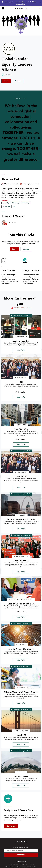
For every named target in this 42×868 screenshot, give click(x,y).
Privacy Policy (24, 864)
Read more (5, 201)
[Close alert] (40, 3)
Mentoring (16, 203)
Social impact (7, 206)
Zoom (6, 81)
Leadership (6, 203)
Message (18, 81)
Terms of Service (14, 864)
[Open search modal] (40, 9)
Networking (26, 203)
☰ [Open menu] (3, 9)
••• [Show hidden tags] (14, 207)
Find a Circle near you (21, 308)
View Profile (21, 350)
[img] (21, 327)
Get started (11, 826)
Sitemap (32, 864)
